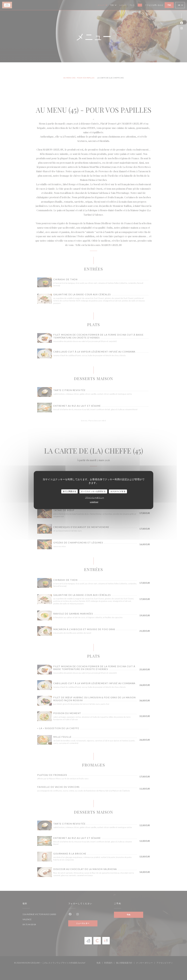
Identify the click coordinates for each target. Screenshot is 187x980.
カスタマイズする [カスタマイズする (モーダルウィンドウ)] (118, 491)
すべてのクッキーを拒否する (93, 491)
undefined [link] (94, 502)
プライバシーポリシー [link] (95, 498)
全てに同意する (69, 491)
